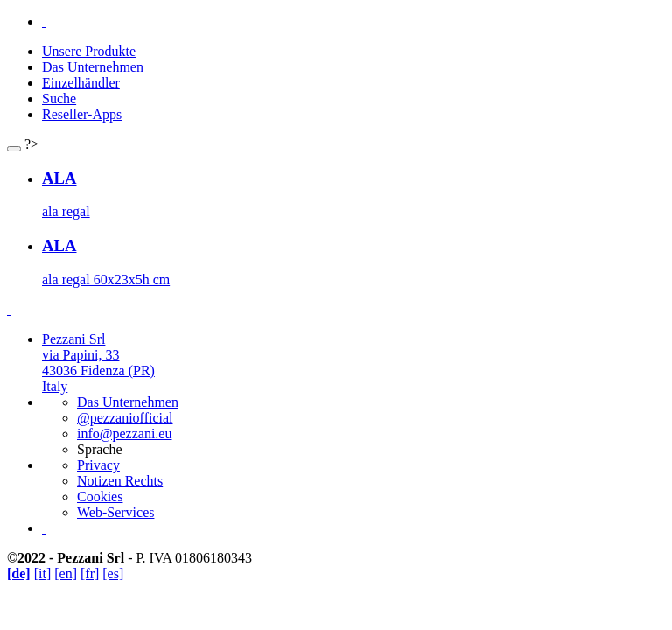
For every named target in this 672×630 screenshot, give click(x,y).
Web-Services (115, 512)
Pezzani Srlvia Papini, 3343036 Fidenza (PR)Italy (98, 363)
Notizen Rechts (120, 481)
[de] (19, 574)
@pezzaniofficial (125, 418)
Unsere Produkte (89, 51)
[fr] (90, 574)
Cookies (100, 497)
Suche (59, 98)
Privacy (98, 465)
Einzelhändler (81, 83)
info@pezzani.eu (124, 434)
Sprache (100, 449)
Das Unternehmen (93, 67)
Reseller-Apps (82, 114)
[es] (113, 574)
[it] (43, 574)
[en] (66, 574)
